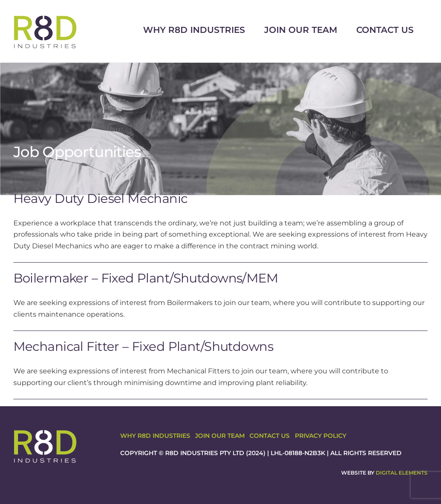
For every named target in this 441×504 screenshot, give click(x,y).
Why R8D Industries (194, 30)
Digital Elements (402, 473)
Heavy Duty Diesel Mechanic (101, 198)
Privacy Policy (321, 436)
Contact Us (385, 30)
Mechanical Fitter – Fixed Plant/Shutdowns (143, 346)
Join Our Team (301, 30)
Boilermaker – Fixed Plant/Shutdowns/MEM (146, 278)
